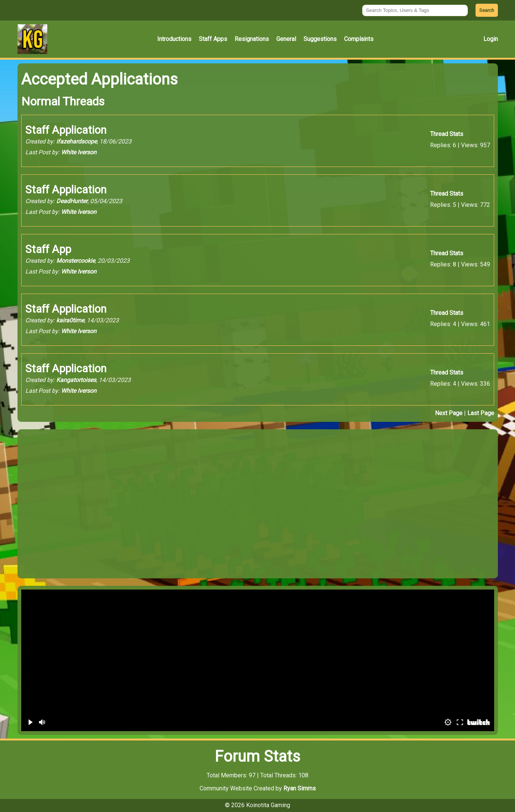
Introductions (174, 39)
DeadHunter (72, 201)
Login (491, 39)
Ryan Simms (300, 788)
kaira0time (70, 320)
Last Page (481, 413)
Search (487, 10)
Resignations (252, 39)
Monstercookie (76, 261)
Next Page (449, 413)
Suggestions (320, 39)
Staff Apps (213, 39)
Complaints (359, 39)
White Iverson (79, 152)
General (286, 39)
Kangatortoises (76, 380)
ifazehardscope (77, 141)
